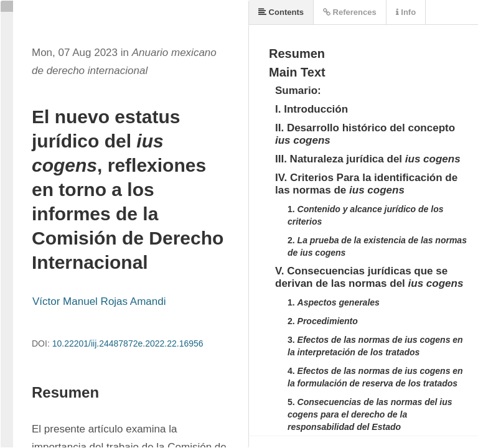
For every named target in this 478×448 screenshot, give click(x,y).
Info (406, 12)
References (350, 12)
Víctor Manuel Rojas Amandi (99, 301)
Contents (281, 12)
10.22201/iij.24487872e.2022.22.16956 (128, 343)
